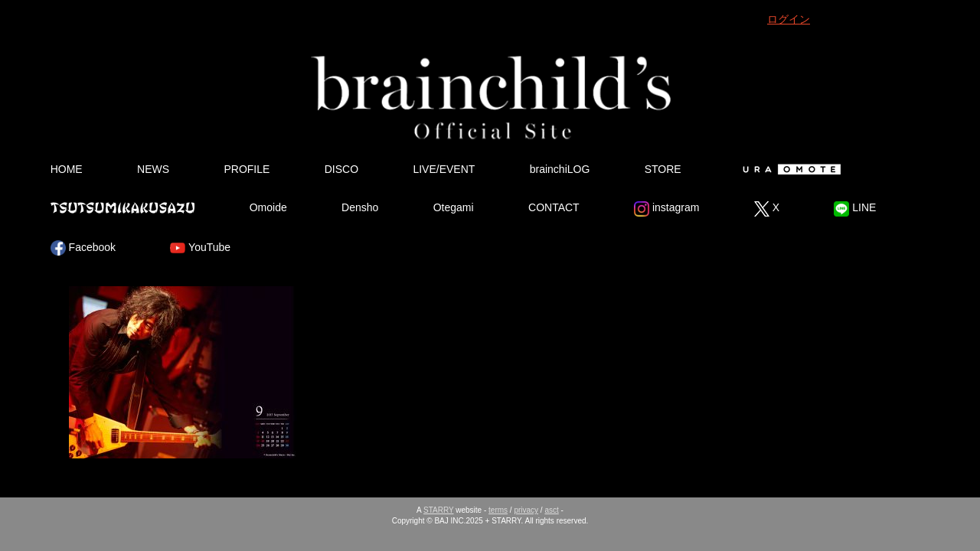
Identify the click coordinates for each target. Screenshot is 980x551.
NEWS (153, 169)
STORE (663, 169)
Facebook (83, 248)
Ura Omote (789, 169)
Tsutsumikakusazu (122, 207)
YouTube (200, 248)
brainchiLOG (560, 169)
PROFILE (247, 169)
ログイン (789, 19)
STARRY (438, 510)
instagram (666, 209)
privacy (526, 510)
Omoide (268, 207)
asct (551, 510)
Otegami (454, 207)
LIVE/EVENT (444, 169)
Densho (360, 207)
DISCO (341, 169)
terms (498, 510)
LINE (855, 209)
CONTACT (554, 207)
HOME (67, 169)
